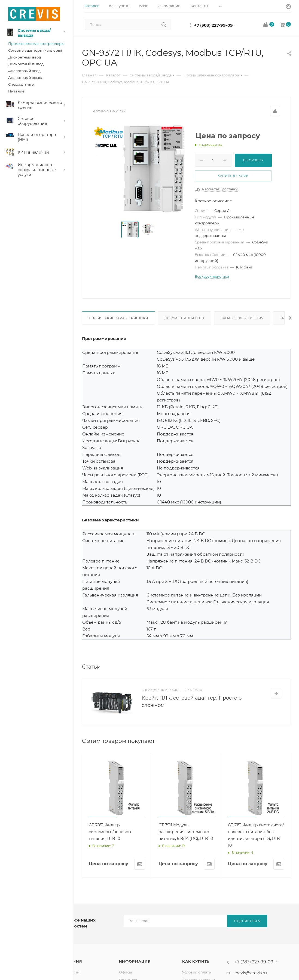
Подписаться (247, 921)
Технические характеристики (118, 318)
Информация (135, 961)
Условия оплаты (197, 972)
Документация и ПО (184, 318)
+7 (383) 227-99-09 (213, 25)
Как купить (196, 961)
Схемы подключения (242, 318)
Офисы (125, 972)
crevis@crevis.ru (251, 973)
